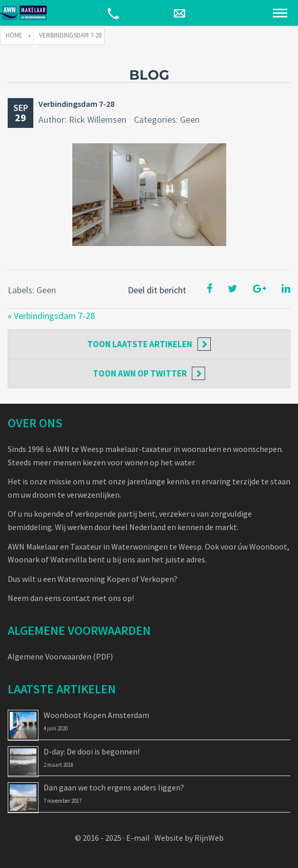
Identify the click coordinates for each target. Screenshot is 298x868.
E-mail (138, 838)
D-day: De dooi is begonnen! (92, 751)
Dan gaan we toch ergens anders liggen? (114, 787)
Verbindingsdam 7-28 (76, 104)
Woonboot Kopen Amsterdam (96, 715)
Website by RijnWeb (189, 838)
